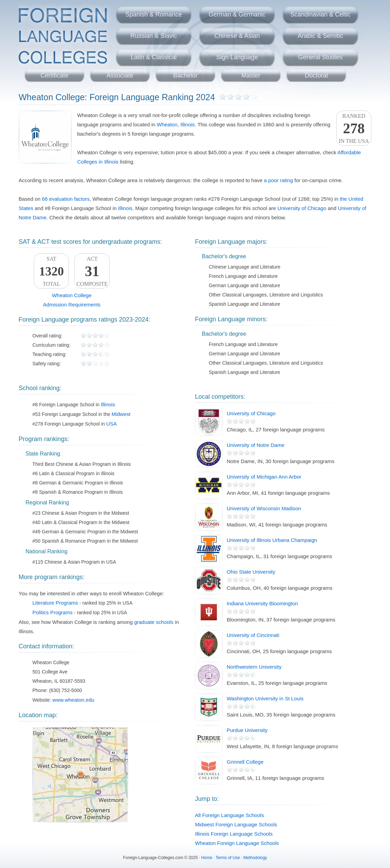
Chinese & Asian (237, 36)
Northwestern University (254, 667)
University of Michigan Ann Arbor (264, 477)
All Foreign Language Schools (229, 815)
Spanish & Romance (154, 14)
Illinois (187, 124)
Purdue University (247, 730)
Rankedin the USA (354, 128)
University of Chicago (302, 208)
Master (251, 75)
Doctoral (316, 75)
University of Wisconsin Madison (264, 508)
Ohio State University (251, 572)
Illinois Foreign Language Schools (234, 834)
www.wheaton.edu (73, 700)
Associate (120, 75)
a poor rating (278, 180)
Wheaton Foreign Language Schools (237, 843)
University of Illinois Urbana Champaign (272, 540)
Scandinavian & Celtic (320, 14)
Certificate (54, 75)
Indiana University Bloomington (262, 603)
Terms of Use (228, 858)
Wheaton (167, 124)
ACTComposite (92, 271)
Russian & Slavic (153, 36)
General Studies (320, 57)
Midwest (121, 414)
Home (207, 858)
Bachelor (185, 75)
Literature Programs (55, 603)
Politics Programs (53, 612)
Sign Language (237, 57)
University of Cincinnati (253, 635)
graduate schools (154, 622)
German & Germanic (237, 14)
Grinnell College (245, 762)
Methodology (255, 858)
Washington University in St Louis (265, 698)
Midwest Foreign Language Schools (236, 824)
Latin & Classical (153, 57)
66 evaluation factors (66, 199)
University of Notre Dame (256, 445)
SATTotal (51, 271)
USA (111, 424)
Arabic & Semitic (320, 36)
